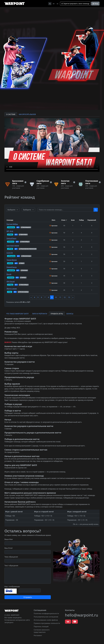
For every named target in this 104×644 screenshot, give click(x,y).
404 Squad (11, 281)
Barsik (9, 274)
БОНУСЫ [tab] (70, 314)
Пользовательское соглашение (46, 617)
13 (69, 297)
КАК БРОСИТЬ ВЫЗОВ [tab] (27, 114)
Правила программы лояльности (47, 623)
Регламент (38, 635)
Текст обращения (11, 566)
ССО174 (10, 253)
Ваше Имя (9, 539)
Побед (81, 220)
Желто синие (12, 289)
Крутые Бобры (12, 224)
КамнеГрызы (12, 267)
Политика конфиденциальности (46, 613)
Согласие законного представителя (42, 631)
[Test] (66, 210)
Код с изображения (12, 587)
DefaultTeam (11, 238)
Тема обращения (11, 557)
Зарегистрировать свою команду (75, 4)
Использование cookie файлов (46, 620)
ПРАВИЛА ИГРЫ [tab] (57, 314)
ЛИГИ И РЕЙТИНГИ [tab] (40, 314)
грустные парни (13, 246)
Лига (53, 220)
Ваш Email (8, 548)
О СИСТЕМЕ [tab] (11, 114)
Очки (63, 220)
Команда (10, 220)
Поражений (92, 220)
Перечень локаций (41, 626)
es (58, 4)
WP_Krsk (10, 231)
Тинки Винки (12, 260)
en (54, 4)
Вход (95, 4)
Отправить (28, 597)
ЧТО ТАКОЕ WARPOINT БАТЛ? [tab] (17, 314)
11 (60, 297)
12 (65, 297)
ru (50, 4)
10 (56, 297)
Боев (73, 220)
